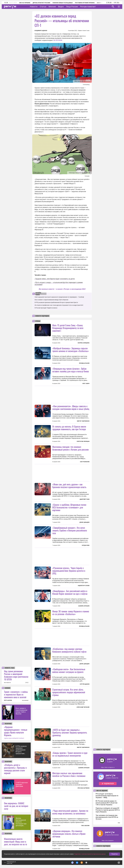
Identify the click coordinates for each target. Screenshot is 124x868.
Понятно (115, 854)
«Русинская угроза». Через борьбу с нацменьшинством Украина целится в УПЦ (69, 571)
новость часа (10, 668)
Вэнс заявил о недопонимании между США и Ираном (21, 711)
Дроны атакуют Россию (41, 3)
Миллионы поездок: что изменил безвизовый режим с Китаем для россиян (70, 448)
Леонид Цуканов (84, 363)
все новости (7, 683)
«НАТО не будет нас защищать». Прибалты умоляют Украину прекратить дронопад (70, 732)
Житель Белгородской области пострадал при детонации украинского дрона (21, 822)
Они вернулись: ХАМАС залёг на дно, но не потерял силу (16, 806)
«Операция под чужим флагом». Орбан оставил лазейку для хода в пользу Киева (71, 370)
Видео (61, 7)
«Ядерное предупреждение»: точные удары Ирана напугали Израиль (16, 731)
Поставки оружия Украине (85, 3)
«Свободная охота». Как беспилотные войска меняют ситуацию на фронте (69, 670)
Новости (34, 7)
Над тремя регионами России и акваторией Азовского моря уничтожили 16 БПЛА (16, 675)
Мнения (52, 7)
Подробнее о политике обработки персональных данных (90, 854)
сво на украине (102, 791)
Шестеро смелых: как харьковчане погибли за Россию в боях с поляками (69, 774)
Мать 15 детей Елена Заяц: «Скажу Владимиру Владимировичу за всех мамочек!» (68, 328)
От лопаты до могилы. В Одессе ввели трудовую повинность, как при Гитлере (69, 428)
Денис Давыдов (84, 522)
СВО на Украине (25, 3)
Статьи (43, 7)
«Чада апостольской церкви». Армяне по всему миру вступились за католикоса (70, 812)
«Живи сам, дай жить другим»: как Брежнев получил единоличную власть (69, 486)
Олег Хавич (86, 384)
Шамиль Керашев (84, 606)
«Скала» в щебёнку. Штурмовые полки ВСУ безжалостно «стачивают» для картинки (69, 507)
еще (119, 823)
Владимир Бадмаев (41, 31)
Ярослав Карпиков (84, 788)
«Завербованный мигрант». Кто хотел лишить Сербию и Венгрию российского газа (70, 530)
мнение (7, 688)
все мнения (25, 700)
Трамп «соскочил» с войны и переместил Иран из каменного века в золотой (16, 694)
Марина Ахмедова (84, 343)
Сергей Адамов (85, 684)
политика (8, 724)
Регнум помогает (88, 7)
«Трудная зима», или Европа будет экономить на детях (55, 279)
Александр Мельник (83, 707)
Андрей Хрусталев (84, 586)
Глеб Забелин (85, 826)
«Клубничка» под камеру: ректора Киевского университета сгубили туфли (69, 650)
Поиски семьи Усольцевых (63, 3)
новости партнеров (42, 316)
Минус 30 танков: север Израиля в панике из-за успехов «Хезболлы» (71, 613)
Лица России (72, 7)
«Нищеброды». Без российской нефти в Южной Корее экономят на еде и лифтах (70, 592)
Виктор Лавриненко (83, 421)
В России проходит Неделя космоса (46, 308)
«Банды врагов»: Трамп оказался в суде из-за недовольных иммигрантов (70, 754)
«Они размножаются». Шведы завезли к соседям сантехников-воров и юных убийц (71, 407)
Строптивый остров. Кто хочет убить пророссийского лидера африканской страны (69, 692)
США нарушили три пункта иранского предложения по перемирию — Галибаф (59, 297)
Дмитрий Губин (85, 499)
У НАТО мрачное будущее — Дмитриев (22, 784)
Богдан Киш (86, 545)
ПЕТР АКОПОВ (8, 700)
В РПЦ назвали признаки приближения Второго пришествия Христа (21, 750)
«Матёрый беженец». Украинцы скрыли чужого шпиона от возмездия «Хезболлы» (71, 350)
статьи (38, 321)
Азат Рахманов (85, 462)
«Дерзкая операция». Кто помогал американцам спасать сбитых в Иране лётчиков (69, 834)
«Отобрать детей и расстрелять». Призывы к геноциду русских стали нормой (15, 769)
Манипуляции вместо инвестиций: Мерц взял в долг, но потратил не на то (15, 841)
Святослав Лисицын (83, 441)
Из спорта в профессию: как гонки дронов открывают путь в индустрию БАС (59, 305)
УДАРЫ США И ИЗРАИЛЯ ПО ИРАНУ (14, 738)
